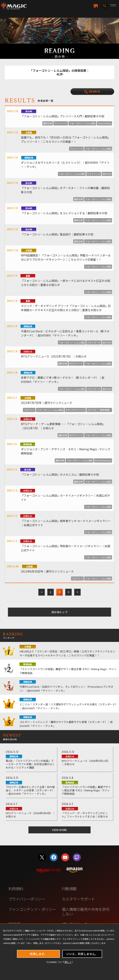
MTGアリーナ (76, 363)
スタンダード (94, 342)
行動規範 (69, 889)
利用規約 (16, 889)
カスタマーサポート (78, 899)
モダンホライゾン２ (75, 410)
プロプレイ (29, 410)
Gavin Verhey (104, 123)
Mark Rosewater (103, 460)
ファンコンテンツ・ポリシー (32, 909)
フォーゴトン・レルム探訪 (82, 123)
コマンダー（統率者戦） (99, 410)
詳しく (68, 962)
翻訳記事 (48, 123)
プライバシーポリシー (27, 899)
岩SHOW (107, 174)
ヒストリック (94, 174)
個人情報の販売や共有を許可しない (86, 912)
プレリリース (61, 123)
